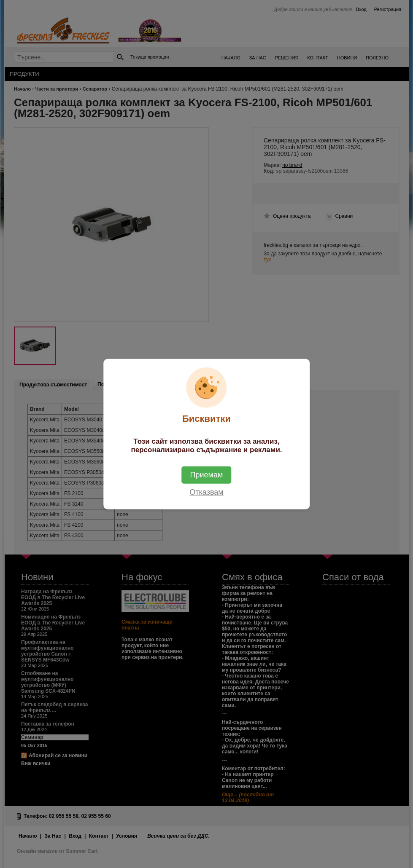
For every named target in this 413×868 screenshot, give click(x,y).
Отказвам (206, 492)
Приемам (207, 474)
